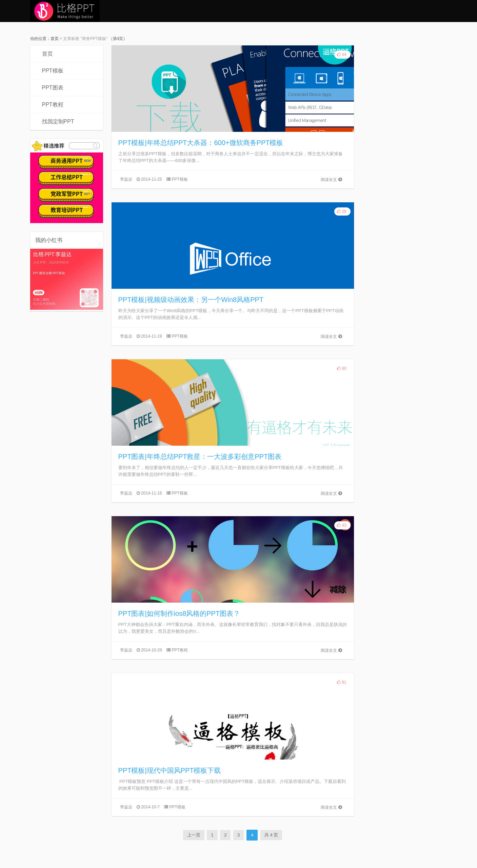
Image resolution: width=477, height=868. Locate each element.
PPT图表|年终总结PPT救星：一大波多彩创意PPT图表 (200, 457)
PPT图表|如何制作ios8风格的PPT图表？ (179, 613)
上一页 (194, 835)
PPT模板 (53, 71)
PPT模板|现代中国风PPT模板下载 (170, 770)
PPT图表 (53, 88)
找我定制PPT (58, 122)
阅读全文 (331, 180)
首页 (55, 39)
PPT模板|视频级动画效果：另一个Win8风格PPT (191, 300)
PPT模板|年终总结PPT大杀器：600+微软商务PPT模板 (201, 143)
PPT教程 (53, 105)
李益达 (126, 179)
